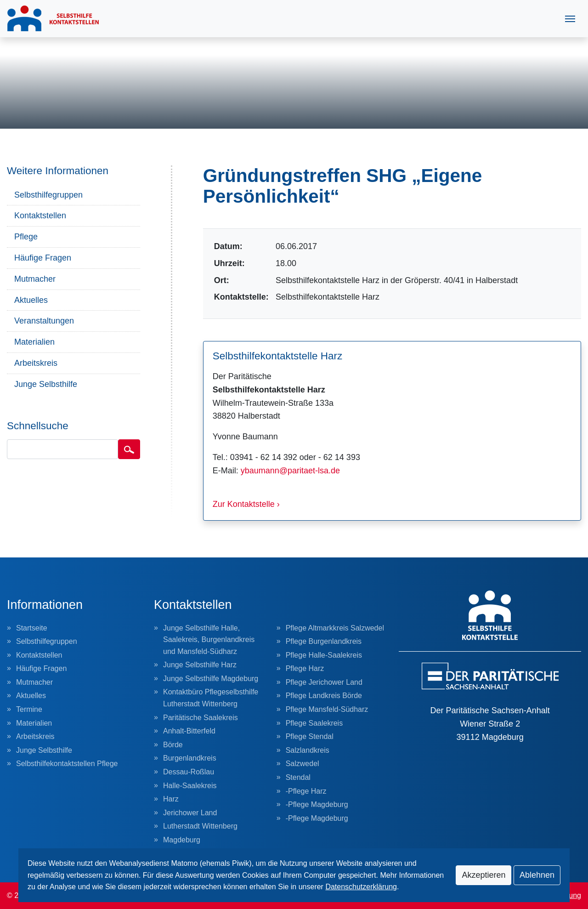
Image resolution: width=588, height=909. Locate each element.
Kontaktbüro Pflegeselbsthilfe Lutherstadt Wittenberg (211, 698)
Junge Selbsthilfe (46, 384)
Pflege (26, 237)
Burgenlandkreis (190, 758)
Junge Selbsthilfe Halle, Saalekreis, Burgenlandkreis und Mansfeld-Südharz (209, 640)
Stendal (298, 777)
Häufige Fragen (43, 258)
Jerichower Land (190, 813)
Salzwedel (302, 764)
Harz (171, 799)
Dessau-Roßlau (189, 772)
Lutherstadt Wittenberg (200, 826)
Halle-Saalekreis (190, 786)
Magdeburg (182, 840)
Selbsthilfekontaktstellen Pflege (67, 764)
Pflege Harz (305, 668)
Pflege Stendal (310, 736)
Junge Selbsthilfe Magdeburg (211, 679)
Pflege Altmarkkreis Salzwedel (335, 628)
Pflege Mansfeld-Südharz (327, 709)
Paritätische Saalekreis (201, 718)
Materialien (34, 342)
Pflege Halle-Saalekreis (324, 655)
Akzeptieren (483, 875)
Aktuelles (31, 300)
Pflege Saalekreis (314, 723)
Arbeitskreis (36, 363)
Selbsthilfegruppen (48, 195)
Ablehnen (537, 875)
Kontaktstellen (40, 216)
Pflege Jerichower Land (324, 682)
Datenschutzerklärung (361, 887)
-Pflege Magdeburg (317, 804)
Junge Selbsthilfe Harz (200, 665)
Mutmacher (35, 279)
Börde (173, 745)
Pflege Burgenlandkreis (324, 641)
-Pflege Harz (306, 791)
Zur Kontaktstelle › (246, 504)
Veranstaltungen (44, 321)
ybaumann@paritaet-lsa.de (290, 471)
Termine (29, 709)
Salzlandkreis (308, 750)
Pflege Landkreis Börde (324, 696)
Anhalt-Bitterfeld (189, 731)
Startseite (32, 628)
